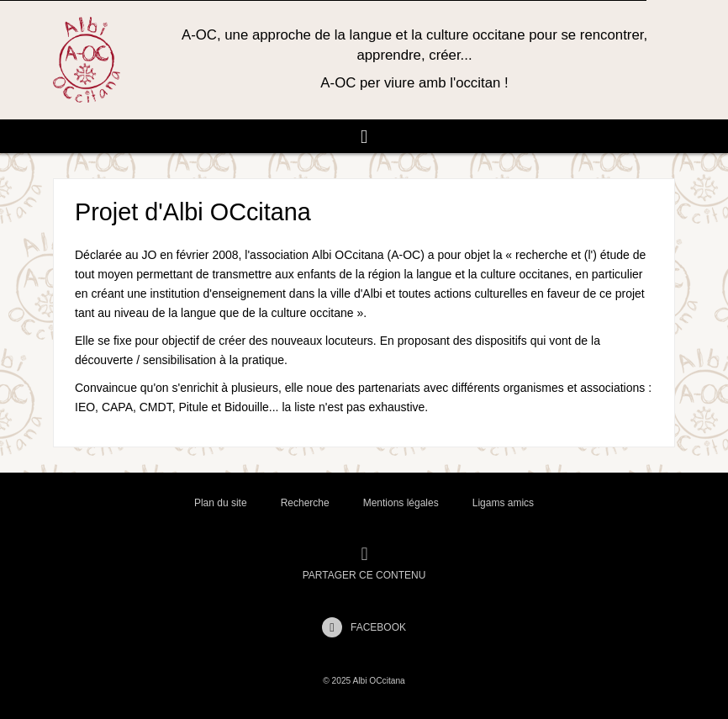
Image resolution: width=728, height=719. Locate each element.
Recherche (305, 503)
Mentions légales (401, 503)
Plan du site (221, 503)
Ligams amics (503, 503)
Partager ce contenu (364, 563)
